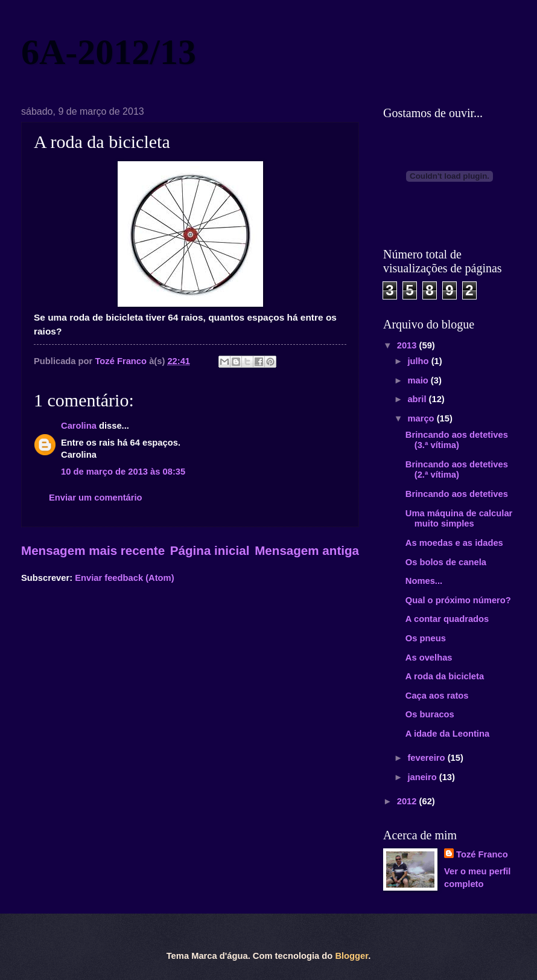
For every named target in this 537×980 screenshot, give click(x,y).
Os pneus (426, 638)
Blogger (351, 956)
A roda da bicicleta (445, 676)
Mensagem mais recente (93, 550)
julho (419, 361)
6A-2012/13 (109, 52)
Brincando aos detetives (457, 494)
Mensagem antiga (307, 550)
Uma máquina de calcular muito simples (459, 519)
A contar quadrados (447, 619)
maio (419, 380)
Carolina (79, 426)
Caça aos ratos (437, 696)
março (422, 418)
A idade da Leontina (447, 734)
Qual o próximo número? (458, 600)
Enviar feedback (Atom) (124, 578)
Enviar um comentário (96, 498)
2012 (408, 801)
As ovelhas (429, 658)
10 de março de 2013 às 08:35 (123, 472)
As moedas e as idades (454, 543)
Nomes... (424, 581)
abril (418, 399)
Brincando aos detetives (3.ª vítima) (457, 440)
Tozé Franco (482, 854)
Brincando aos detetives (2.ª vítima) (457, 470)
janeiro (423, 777)
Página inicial (210, 550)
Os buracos (430, 714)
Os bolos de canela (446, 562)
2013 (408, 345)
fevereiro (427, 758)
